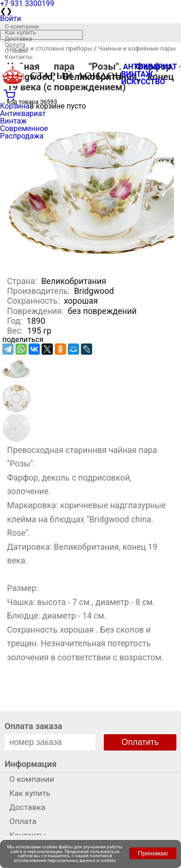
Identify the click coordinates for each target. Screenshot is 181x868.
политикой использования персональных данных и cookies (65, 858)
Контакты (19, 57)
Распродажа (22, 136)
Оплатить (140, 742)
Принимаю (153, 853)
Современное (24, 128)
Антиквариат (23, 113)
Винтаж (13, 121)
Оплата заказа (33, 726)
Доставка (18, 39)
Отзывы (16, 51)
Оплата (15, 45)
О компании (22, 26)
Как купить (20, 33)
